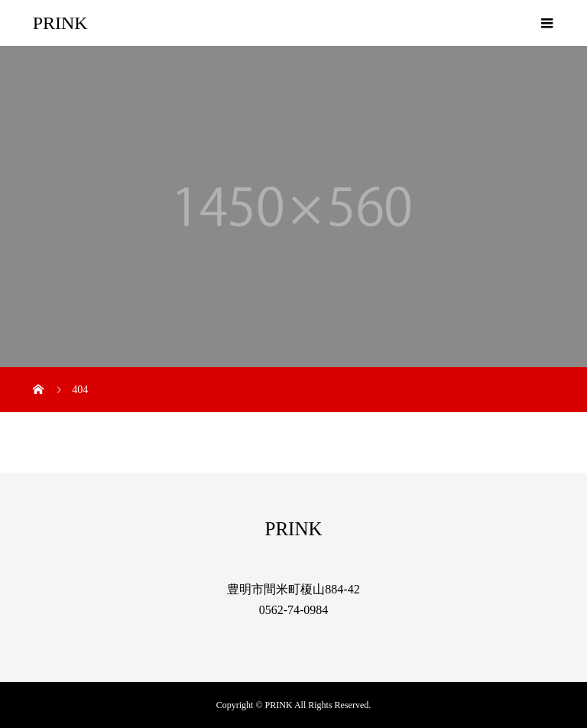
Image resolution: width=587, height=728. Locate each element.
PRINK (60, 23)
